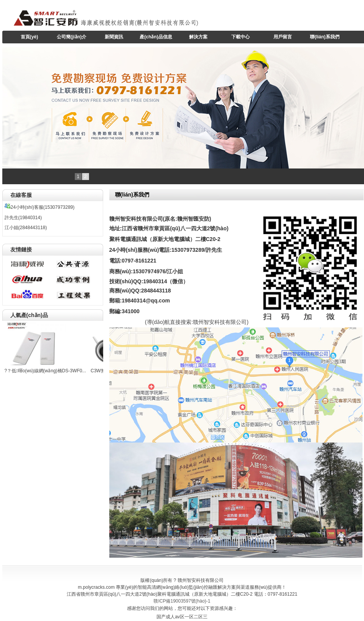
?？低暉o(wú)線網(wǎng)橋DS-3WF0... (45, 371)
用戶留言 (283, 37)
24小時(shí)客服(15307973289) (40, 207)
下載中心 (240, 37)
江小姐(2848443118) (26, 228)
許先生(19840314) (23, 218)
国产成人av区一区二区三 (182, 617)
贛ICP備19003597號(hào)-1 (182, 601)
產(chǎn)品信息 (156, 37)
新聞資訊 (114, 37)
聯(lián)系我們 (325, 37)
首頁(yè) (29, 37)
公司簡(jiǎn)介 (72, 37)
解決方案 (198, 37)
